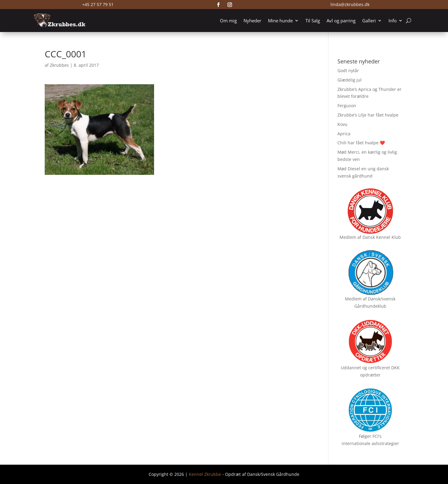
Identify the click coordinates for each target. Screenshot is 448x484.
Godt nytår (348, 71)
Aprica (344, 134)
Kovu (342, 124)
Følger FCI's (370, 436)
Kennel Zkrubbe (205, 474)
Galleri (369, 21)
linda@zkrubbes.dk (350, 4)
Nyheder (252, 21)
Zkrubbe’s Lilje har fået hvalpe (368, 115)
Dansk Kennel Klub (382, 237)
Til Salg (313, 21)
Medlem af (350, 237)
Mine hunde (280, 21)
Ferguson (347, 106)
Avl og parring (341, 21)
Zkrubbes (59, 65)
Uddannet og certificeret (365, 368)
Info (393, 21)
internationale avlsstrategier (370, 443)
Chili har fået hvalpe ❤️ (361, 143)
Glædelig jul (350, 80)
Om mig (228, 21)
